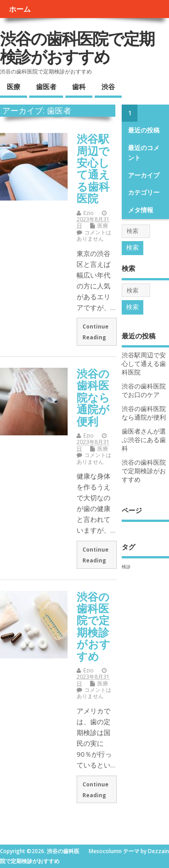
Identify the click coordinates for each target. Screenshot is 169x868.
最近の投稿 (144, 130)
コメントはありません (94, 235)
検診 (126, 566)
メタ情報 (141, 210)
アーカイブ (144, 175)
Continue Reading (96, 332)
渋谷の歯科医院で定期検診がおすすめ (77, 48)
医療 (14, 87)
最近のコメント (144, 153)
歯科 (79, 87)
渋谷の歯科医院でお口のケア (144, 391)
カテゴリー (144, 192)
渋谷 (108, 87)
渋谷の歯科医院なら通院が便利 (93, 397)
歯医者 (46, 87)
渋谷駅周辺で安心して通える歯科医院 (93, 168)
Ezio (89, 213)
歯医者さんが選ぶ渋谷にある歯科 (144, 440)
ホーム (20, 9)
